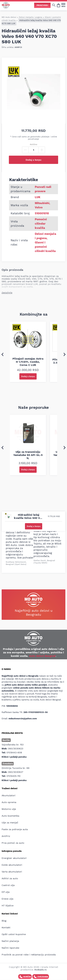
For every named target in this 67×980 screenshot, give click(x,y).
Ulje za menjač (10, 823)
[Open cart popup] (58, 5)
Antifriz (6, 836)
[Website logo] (6, 5)
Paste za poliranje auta (15, 829)
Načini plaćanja (10, 941)
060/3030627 (16, 772)
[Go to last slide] (2, 354)
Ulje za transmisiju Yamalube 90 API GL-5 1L (28, 455)
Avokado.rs (40, 970)
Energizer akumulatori (14, 858)
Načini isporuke (10, 948)
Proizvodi (42, 5)
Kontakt (6, 927)
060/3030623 (16, 749)
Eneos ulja (7, 899)
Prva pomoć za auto (13, 843)
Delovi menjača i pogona (31, 17)
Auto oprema (9, 802)
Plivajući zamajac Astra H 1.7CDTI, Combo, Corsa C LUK (28, 362)
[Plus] (42, 150)
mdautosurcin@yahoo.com (23, 719)
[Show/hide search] (54, 5)
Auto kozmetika (10, 816)
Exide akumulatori (12, 865)
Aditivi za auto (10, 878)
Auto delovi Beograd (42, 656)
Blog (4, 921)
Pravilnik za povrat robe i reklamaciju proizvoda (29, 955)
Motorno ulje (9, 809)
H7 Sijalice (8, 905)
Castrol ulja (8, 885)
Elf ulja (6, 892)
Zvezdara (41, 977)
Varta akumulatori (12, 872)
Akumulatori (9, 795)
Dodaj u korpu (33, 160)
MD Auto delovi (9, 17)
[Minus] (25, 150)
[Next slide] (65, 354)
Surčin (25, 977)
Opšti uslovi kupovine (14, 934)
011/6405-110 (14, 776)
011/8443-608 (14, 752)
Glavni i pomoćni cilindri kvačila (45, 247)
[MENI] (63, 5)
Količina (33, 144)
